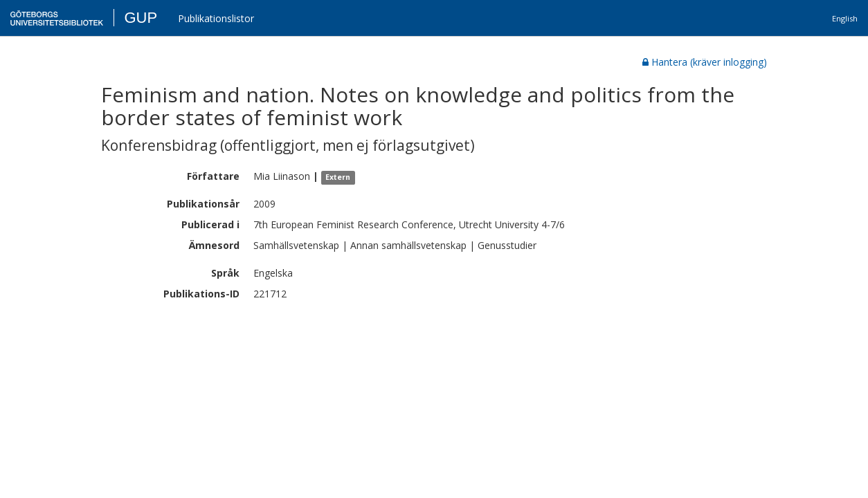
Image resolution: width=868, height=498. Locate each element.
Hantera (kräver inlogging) (705, 62)
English (845, 18)
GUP (141, 18)
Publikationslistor (216, 18)
